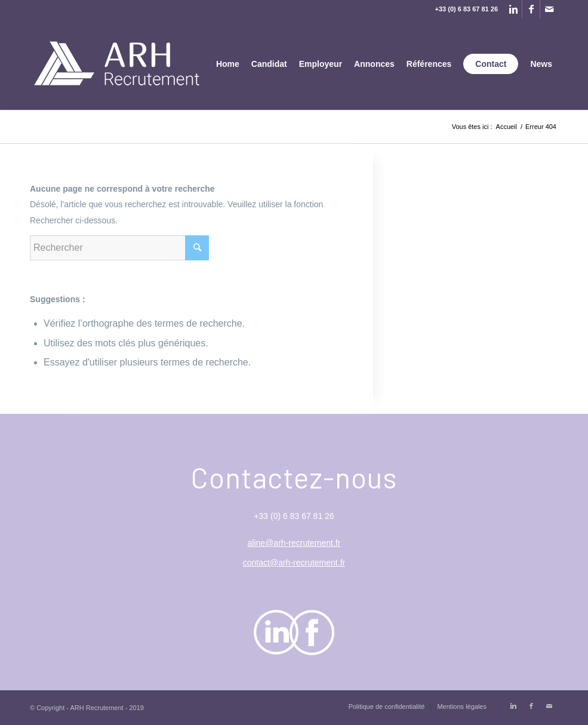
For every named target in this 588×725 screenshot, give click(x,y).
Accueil (507, 127)
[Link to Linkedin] (513, 9)
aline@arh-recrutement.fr (294, 543)
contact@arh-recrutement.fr (294, 563)
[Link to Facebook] (531, 9)
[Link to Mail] (549, 9)
